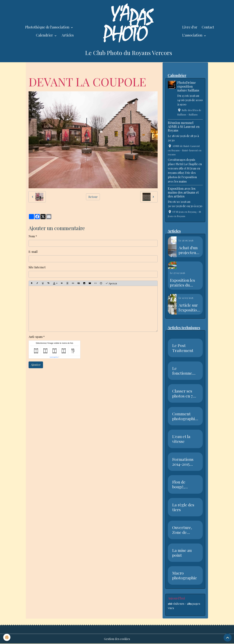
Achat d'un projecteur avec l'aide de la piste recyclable (188, 250)
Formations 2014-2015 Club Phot (183, 462)
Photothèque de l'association (48, 27)
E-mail (33, 252)
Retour (93, 197)
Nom (32, 236)
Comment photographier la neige (185, 416)
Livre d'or (190, 27)
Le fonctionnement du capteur (185, 371)
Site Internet (37, 267)
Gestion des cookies (117, 639)
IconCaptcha (54, 357)
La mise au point (182, 553)
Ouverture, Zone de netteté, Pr (182, 530)
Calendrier (45, 35)
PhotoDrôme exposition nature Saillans (188, 86)
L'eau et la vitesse (181, 439)
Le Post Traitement (183, 348)
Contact (208, 27)
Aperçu (111, 283)
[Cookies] (7, 637)
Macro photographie (185, 575)
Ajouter (36, 365)
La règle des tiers (183, 507)
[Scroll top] (228, 638)
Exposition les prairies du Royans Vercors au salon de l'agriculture (184, 283)
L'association (193, 35)
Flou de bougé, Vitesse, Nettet (179, 484)
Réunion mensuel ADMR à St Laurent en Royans (184, 127)
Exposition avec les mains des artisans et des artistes (183, 192)
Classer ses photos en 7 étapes (182, 393)
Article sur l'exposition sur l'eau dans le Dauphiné (189, 307)
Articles (68, 35)
